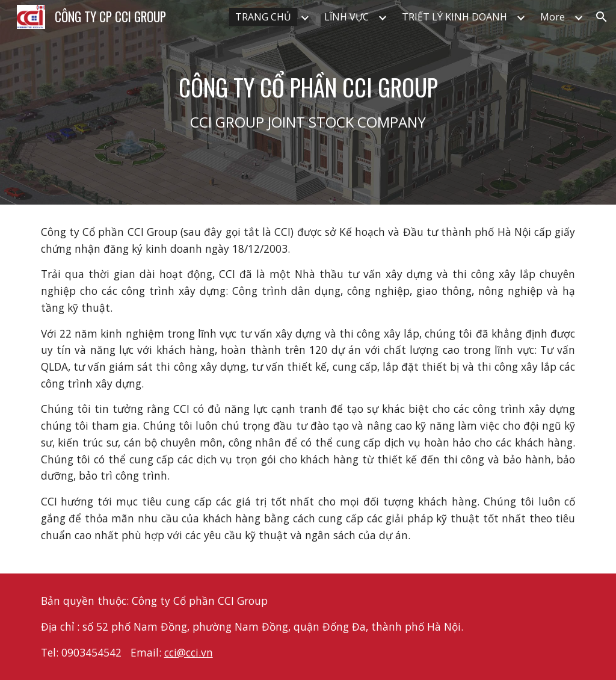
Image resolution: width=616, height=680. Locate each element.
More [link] (553, 17)
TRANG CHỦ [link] (263, 17)
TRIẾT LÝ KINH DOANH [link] (454, 17)
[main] (308, 103)
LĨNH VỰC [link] (346, 17)
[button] (602, 17)
